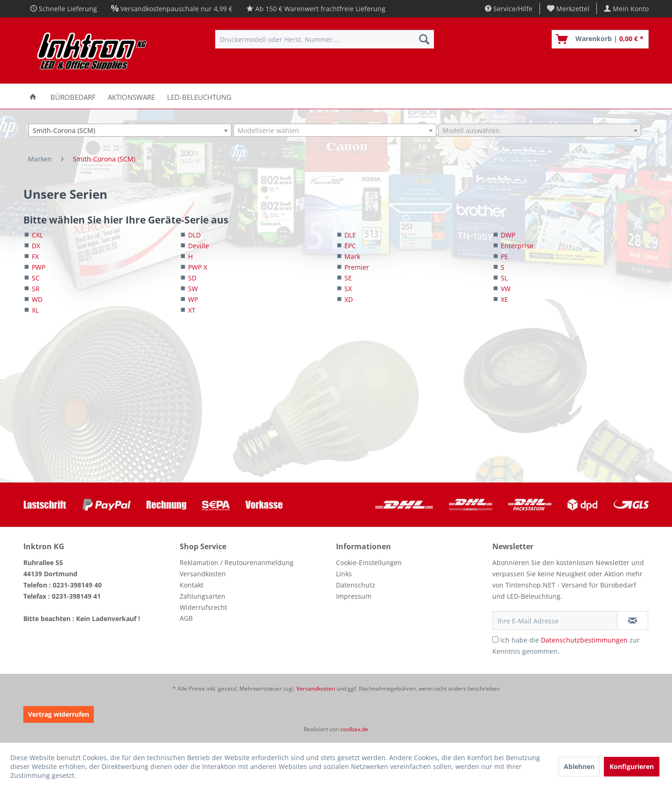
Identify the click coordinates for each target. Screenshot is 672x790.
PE (504, 256)
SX (348, 289)
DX (36, 246)
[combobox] (130, 130)
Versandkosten (203, 574)
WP (193, 299)
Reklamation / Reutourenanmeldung (237, 563)
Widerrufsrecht (203, 607)
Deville (199, 246)
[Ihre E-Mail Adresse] (555, 621)
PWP (38, 267)
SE (348, 278)
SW (193, 289)
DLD (194, 235)
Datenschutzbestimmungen (584, 640)
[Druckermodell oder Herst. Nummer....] (325, 39)
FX (35, 256)
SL (504, 278)
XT (192, 310)
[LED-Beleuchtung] (199, 96)
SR (36, 289)
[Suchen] (424, 39)
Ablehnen (579, 766)
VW (506, 289)
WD (37, 299)
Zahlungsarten (203, 596)
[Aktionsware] (131, 96)
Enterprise (517, 246)
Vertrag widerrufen (59, 714)
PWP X (198, 267)
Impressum (354, 596)
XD (349, 299)
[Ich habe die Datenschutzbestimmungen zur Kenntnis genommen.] (495, 640)
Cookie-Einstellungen (369, 563)
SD (192, 278)
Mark (352, 256)
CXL (37, 235)
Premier (357, 267)
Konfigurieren (632, 766)
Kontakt (192, 585)
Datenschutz (356, 585)
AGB (186, 618)
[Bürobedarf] (73, 96)
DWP (508, 235)
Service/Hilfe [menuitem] (509, 9)
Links (344, 574)
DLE (350, 235)
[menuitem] (568, 9)
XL (35, 310)
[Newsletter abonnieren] (633, 621)
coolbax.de (354, 729)
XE (504, 299)
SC (36, 278)
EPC (350, 246)
